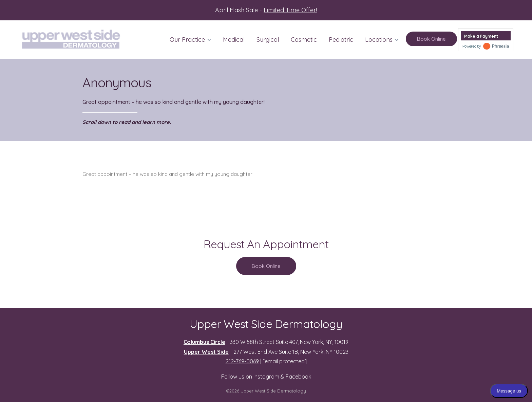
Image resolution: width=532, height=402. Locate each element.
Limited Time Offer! (290, 10)
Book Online (431, 39)
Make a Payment (481, 36)
